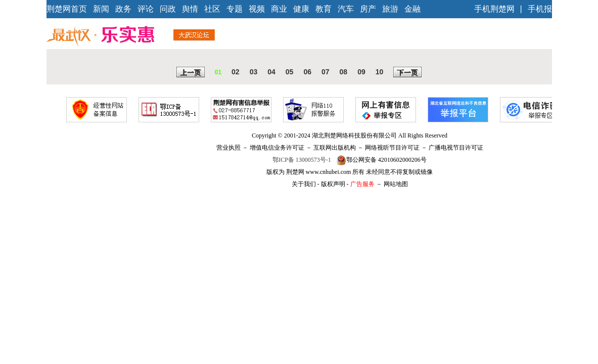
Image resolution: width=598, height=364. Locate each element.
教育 (324, 9)
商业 (279, 9)
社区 (212, 9)
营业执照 (228, 148)
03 (254, 72)
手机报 (540, 9)
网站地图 (396, 184)
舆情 (190, 9)
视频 (257, 9)
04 (271, 72)
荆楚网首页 (67, 9)
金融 (412, 9)
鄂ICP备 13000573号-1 (302, 160)
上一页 (191, 73)
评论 (146, 9)
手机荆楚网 (494, 9)
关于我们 (304, 184)
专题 (235, 9)
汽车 (346, 9)
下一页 (407, 73)
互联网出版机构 (335, 148)
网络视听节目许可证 (392, 148)
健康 (301, 9)
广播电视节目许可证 (456, 148)
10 (380, 72)
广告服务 (362, 184)
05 (290, 72)
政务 (123, 9)
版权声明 (333, 184)
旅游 (390, 9)
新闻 (101, 9)
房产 (368, 9)
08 (344, 72)
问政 (168, 9)
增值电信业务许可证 (277, 148)
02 (236, 72)
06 (307, 72)
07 (326, 72)
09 (361, 72)
